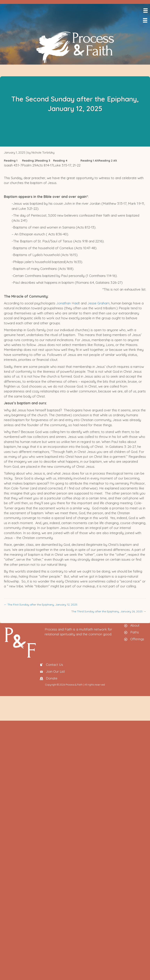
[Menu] (145, 11)
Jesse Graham (98, 303)
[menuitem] (149, 28)
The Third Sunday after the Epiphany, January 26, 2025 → (109, 611)
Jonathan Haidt (68, 303)
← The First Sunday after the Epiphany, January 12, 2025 (41, 605)
